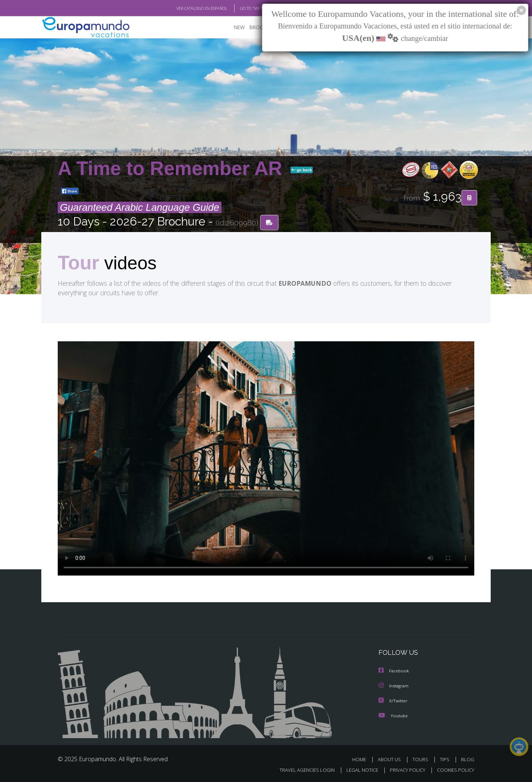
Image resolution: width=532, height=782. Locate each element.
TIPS (446, 759)
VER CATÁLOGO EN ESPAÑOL (185, 8)
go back (302, 170)
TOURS (422, 759)
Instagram (394, 686)
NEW (232, 28)
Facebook (394, 671)
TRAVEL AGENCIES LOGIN (300, 769)
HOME (362, 759)
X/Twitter (393, 701)
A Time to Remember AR (173, 169)
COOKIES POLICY (454, 769)
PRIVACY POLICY (404, 769)
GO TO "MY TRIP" (243, 8)
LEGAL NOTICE (357, 769)
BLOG (468, 759)
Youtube (393, 715)
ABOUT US (391, 759)
